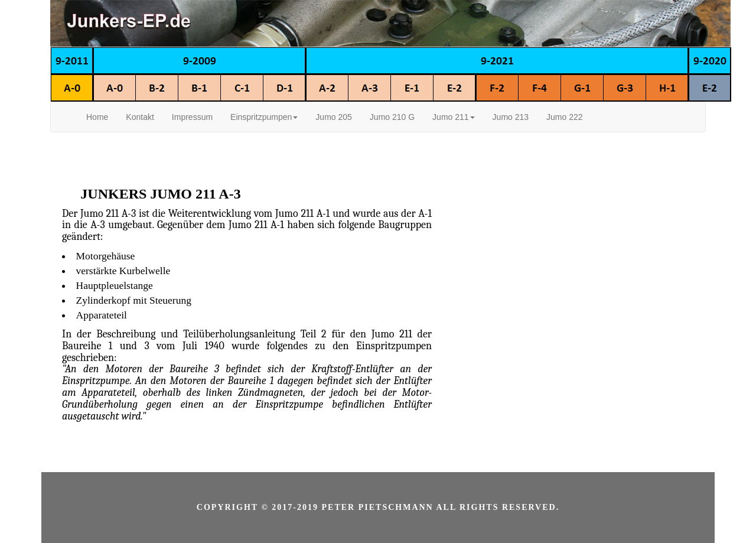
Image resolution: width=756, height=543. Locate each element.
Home (97, 117)
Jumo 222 (564, 117)
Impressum (192, 117)
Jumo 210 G (392, 117)
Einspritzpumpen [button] (264, 117)
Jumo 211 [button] (453, 117)
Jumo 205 (333, 117)
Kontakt (140, 117)
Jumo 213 (511, 117)
